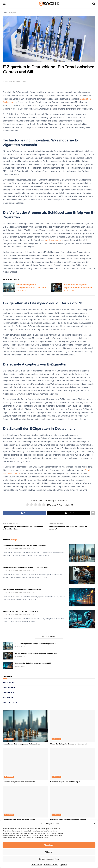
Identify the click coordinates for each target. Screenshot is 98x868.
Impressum (63, 865)
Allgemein (8, 685)
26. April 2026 (69, 291)
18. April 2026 (25, 616)
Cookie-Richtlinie (36, 865)
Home (5, 13)
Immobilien (8, 694)
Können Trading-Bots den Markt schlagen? (21, 613)
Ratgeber (12, 13)
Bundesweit (9, 689)
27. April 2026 (21, 291)
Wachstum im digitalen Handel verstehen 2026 (22, 591)
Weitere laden (49, 638)
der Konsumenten (53, 240)
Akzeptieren (49, 845)
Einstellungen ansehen (49, 859)
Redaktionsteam (12, 550)
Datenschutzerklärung (51, 865)
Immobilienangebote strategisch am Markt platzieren (24, 547)
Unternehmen (10, 704)
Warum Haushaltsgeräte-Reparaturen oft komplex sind (25, 569)
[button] (94, 823)
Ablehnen (49, 852)
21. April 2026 (25, 594)
